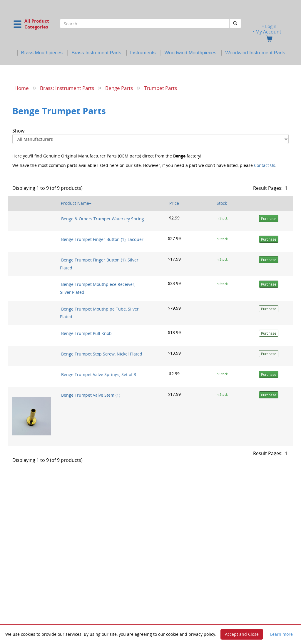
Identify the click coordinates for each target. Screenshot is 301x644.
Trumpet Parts (160, 88)
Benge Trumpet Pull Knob (86, 333)
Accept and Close (242, 634)
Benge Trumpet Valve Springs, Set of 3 (99, 374)
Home (22, 88)
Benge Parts (119, 88)
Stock (222, 203)
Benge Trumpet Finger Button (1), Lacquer (102, 239)
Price (174, 203)
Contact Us (265, 165)
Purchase (269, 219)
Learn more (281, 634)
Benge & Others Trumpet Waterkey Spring (103, 219)
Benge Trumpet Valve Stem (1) (91, 395)
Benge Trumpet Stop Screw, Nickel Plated (102, 354)
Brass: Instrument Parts (67, 88)
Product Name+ (76, 203)
